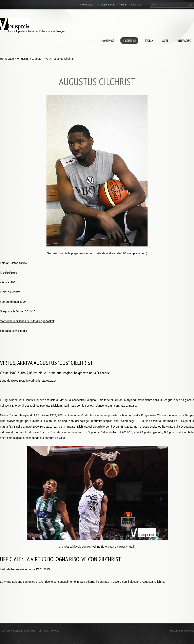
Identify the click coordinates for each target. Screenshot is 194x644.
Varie (165, 41)
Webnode (189, 631)
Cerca (190, 5)
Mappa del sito (107, 5)
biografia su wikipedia (14, 331)
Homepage (108, 41)
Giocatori (37, 59)
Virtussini (129, 41)
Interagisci (185, 41)
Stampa (137, 5)
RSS (124, 5)
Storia (149, 41)
